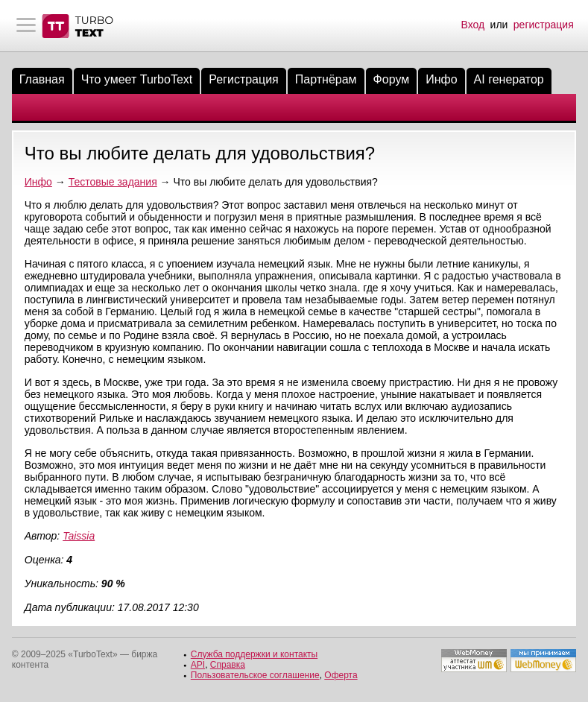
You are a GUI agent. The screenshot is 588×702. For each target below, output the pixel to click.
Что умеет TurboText (137, 79)
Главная (42, 79)
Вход (473, 25)
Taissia (79, 536)
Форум (392, 79)
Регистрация (244, 79)
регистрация (544, 25)
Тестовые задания (113, 182)
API (198, 665)
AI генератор (509, 79)
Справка (228, 665)
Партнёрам (326, 79)
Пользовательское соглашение (255, 675)
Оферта (341, 675)
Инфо (441, 79)
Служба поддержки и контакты (254, 654)
